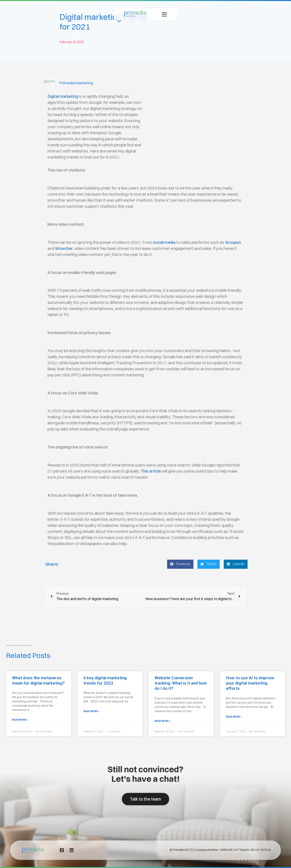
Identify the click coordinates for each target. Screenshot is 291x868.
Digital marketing (63, 96)
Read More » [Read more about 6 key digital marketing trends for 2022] (91, 711)
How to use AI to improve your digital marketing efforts (250, 683)
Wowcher (64, 248)
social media (164, 242)
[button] (180, 564)
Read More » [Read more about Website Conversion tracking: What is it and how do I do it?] (163, 721)
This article (151, 471)
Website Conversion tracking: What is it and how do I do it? (181, 683)
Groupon (233, 242)
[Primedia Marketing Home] (135, 16)
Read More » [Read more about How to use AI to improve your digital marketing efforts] (234, 717)
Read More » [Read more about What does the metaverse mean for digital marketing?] (20, 720)
